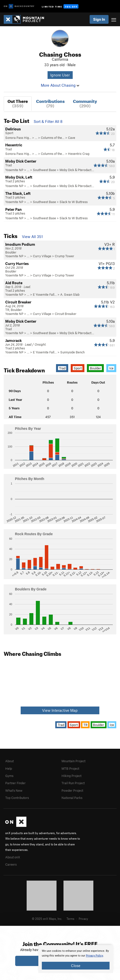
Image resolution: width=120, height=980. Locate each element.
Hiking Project (71, 776)
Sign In (99, 19)
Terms (70, 919)
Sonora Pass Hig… (18, 138)
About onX (13, 857)
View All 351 (32, 237)
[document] (76, 959)
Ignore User (60, 75)
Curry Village (42, 256)
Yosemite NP (14, 170)
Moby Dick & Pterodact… (77, 170)
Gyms (9, 776)
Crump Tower (64, 256)
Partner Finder (15, 783)
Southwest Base (44, 170)
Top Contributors (17, 798)
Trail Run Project (73, 783)
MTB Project (70, 768)
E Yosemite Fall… (45, 294)
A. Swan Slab (70, 294)
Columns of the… (53, 138)
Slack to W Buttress (74, 202)
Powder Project (72, 790)
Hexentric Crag (79, 154)
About (9, 761)
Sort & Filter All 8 (48, 121)
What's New (14, 790)
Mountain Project (73, 761)
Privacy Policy (94, 956)
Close (76, 966)
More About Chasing (60, 85)
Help (9, 768)
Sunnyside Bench (72, 352)
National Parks (72, 798)
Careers (11, 864)
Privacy (83, 919)
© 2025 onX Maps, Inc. (47, 919)
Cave (72, 138)
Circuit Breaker (66, 314)
